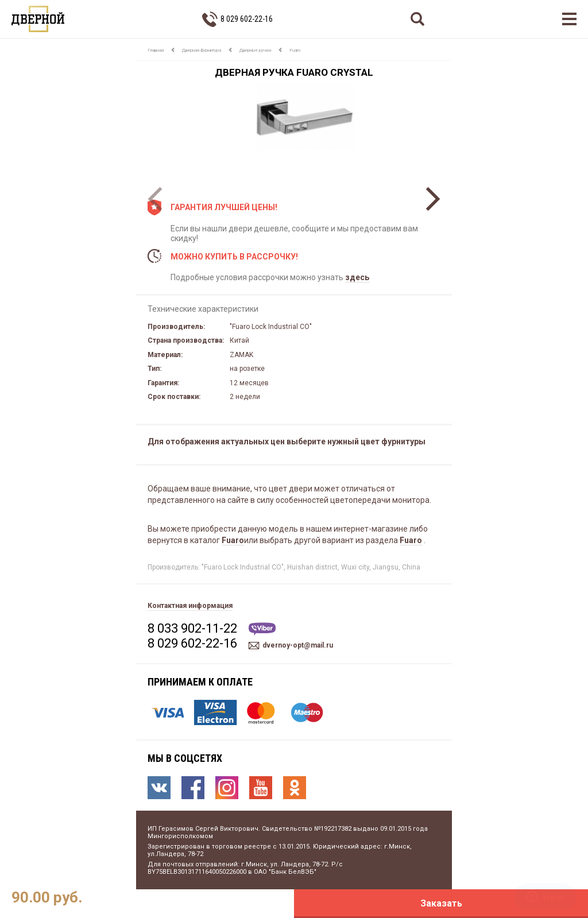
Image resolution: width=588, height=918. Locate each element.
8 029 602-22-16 (247, 19)
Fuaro (295, 50)
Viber (262, 629)
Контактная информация (190, 606)
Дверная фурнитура (202, 50)
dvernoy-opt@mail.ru (298, 645)
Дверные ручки (255, 50)
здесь (357, 277)
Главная (156, 50)
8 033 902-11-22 (192, 628)
